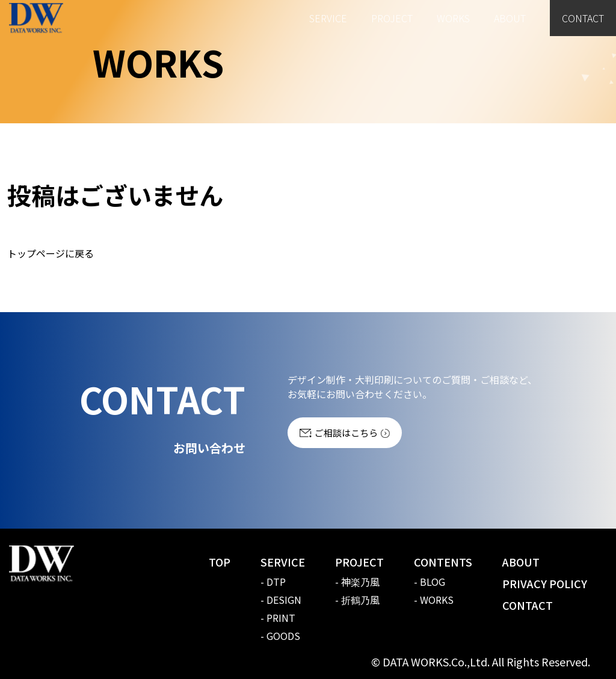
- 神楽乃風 (357, 582)
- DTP (273, 582)
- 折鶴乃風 (357, 600)
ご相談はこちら (346, 433)
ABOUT (510, 18)
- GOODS (280, 636)
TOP (220, 562)
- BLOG (430, 582)
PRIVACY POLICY (545, 583)
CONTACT (583, 18)
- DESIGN (281, 600)
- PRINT (278, 618)
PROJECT (392, 18)
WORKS (453, 18)
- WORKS (434, 600)
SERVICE (328, 18)
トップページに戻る (51, 253)
